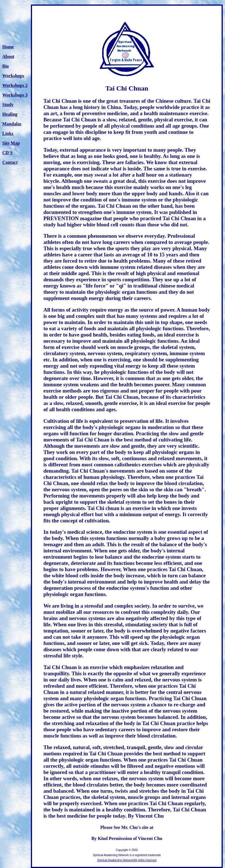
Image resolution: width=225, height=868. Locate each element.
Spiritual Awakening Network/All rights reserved (127, 860)
